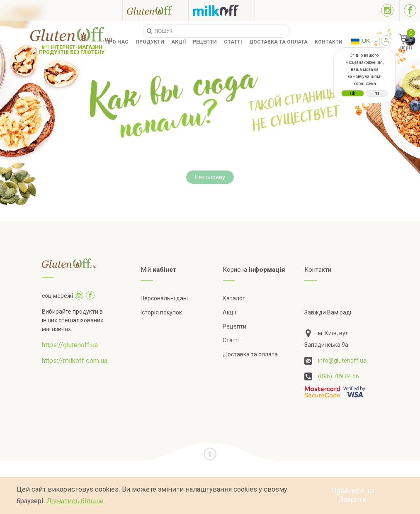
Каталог (234, 298)
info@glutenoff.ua (342, 361)
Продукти (150, 42)
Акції (178, 42)
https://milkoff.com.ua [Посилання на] (75, 361)
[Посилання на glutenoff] (155, 10)
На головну (210, 177)
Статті (233, 42)
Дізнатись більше (76, 501)
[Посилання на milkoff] (222, 10)
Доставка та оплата (278, 42)
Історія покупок (161, 312)
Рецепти (205, 42)
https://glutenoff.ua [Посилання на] (70, 345)
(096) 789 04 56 (339, 376)
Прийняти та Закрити (353, 495)
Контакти (329, 42)
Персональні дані (164, 298)
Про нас (117, 42)
